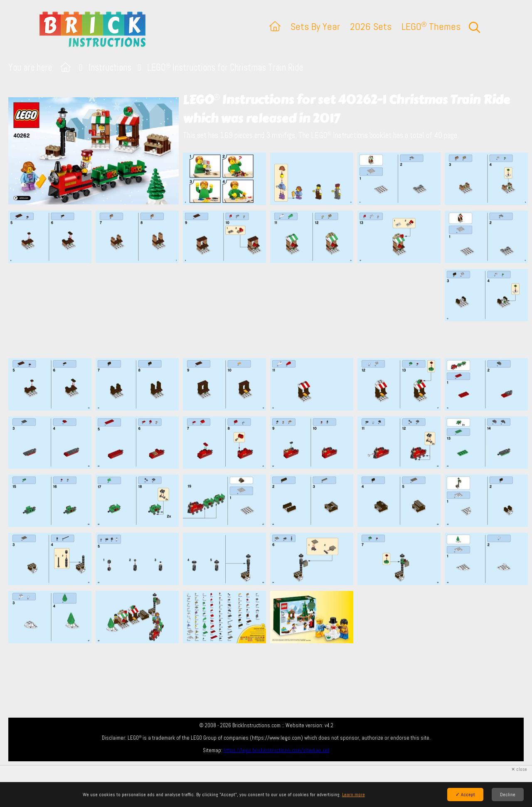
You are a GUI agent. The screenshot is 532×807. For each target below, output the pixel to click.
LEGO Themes (431, 26)
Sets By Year (315, 26)
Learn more (353, 795)
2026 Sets (371, 26)
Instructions (110, 68)
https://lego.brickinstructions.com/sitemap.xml (277, 750)
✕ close (519, 769)
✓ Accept (465, 795)
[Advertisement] (270, 310)
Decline (508, 795)
